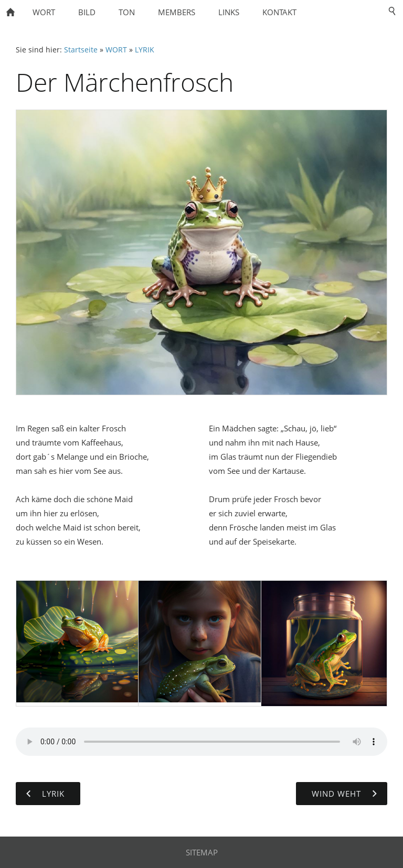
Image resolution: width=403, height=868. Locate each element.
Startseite (81, 50)
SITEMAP (202, 852)
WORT (116, 50)
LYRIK (145, 50)
